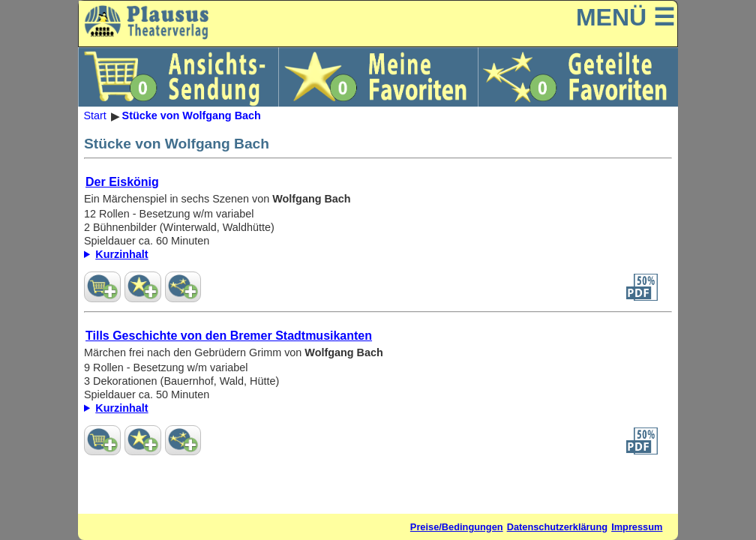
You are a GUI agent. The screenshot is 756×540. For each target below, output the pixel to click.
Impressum (637, 527)
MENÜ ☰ (625, 17)
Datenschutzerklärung (557, 527)
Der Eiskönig (122, 182)
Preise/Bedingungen (457, 527)
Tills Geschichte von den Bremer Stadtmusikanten (229, 336)
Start (94, 116)
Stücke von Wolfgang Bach (192, 116)
